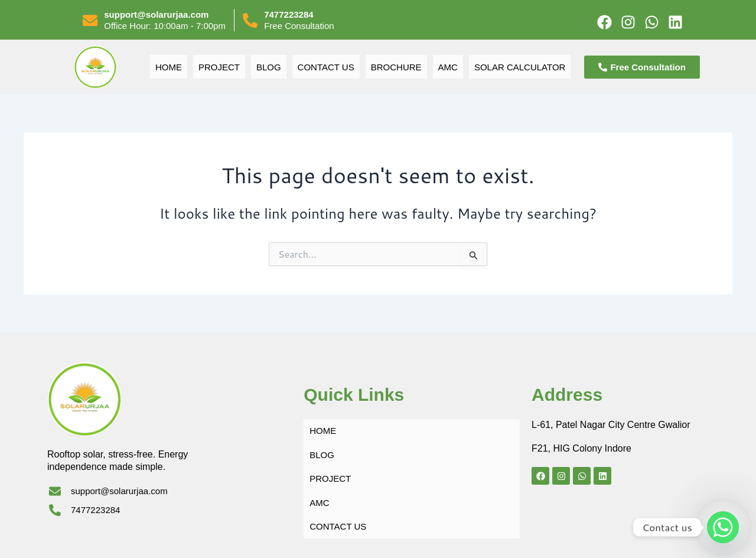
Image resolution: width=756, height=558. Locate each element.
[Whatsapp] (723, 527)
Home (166, 67)
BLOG (267, 67)
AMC (448, 67)
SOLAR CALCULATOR (521, 67)
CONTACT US (325, 67)
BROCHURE (395, 67)
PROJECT (216, 67)
